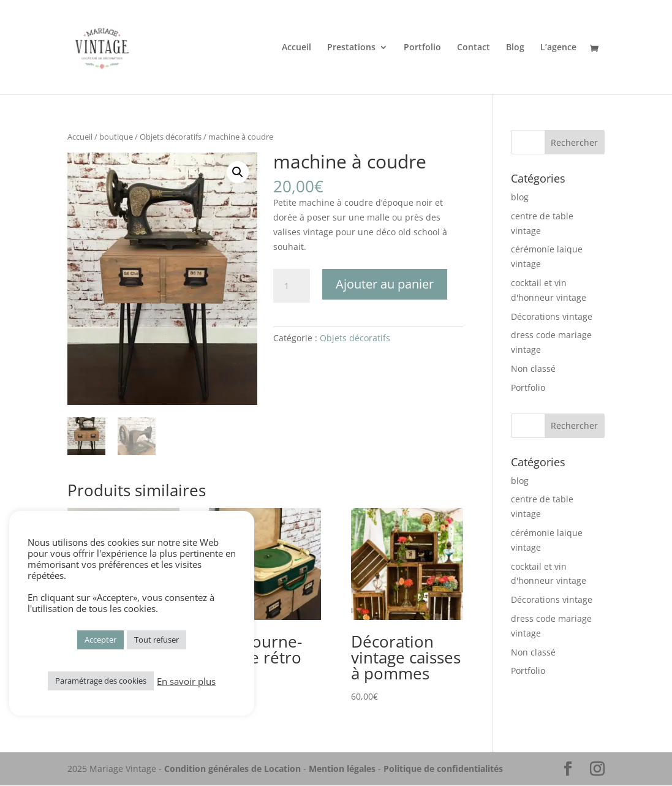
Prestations (351, 48)
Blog (515, 48)
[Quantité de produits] (292, 286)
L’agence (558, 48)
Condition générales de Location (232, 769)
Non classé (533, 368)
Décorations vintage (552, 316)
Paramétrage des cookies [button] (101, 681)
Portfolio (422, 48)
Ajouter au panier (385, 284)
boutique (116, 137)
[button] (238, 172)
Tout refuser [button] (157, 640)
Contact (474, 48)
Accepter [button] (100, 640)
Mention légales (342, 769)
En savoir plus (186, 681)
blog (520, 197)
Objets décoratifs (171, 137)
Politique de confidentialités (443, 769)
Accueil (296, 48)
